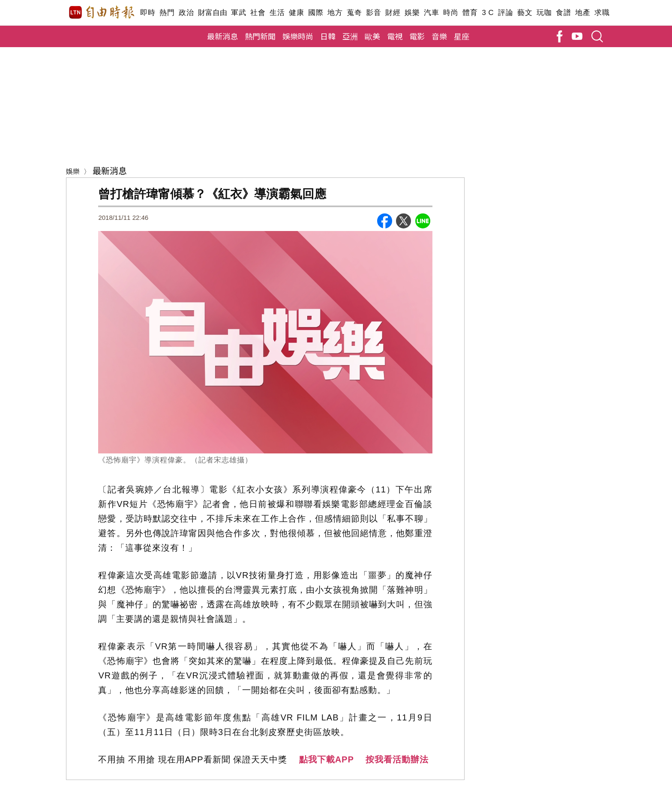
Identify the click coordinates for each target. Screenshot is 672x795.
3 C (488, 13)
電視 (395, 36)
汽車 (431, 13)
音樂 (439, 36)
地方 (335, 13)
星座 (462, 36)
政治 (186, 13)
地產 (583, 13)
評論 (505, 13)
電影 (417, 36)
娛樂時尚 (298, 36)
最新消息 (222, 36)
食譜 (563, 13)
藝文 (525, 13)
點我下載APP (327, 759)
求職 (602, 13)
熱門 (167, 13)
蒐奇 (354, 13)
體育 (470, 13)
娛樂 (412, 13)
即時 (148, 13)
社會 (258, 13)
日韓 (328, 36)
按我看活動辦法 (397, 759)
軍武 (238, 13)
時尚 (451, 13)
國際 (316, 13)
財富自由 (212, 13)
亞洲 (350, 36)
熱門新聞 (260, 36)
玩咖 (544, 13)
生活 (277, 13)
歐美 (372, 36)
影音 (373, 13)
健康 (296, 13)
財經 (393, 13)
